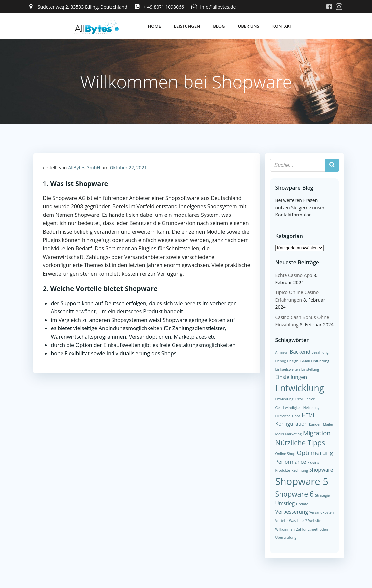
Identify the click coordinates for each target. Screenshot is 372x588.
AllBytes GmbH (84, 167)
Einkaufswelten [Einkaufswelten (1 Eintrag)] (288, 369)
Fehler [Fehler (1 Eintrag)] (310, 399)
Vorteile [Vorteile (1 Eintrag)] (282, 521)
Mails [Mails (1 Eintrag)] (280, 434)
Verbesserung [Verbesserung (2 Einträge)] (292, 512)
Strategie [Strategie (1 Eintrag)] (322, 495)
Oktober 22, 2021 (128, 167)
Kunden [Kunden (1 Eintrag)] (315, 424)
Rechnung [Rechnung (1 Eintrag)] (300, 470)
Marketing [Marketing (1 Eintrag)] (293, 434)
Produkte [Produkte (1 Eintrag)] (283, 470)
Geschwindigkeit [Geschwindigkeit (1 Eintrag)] (289, 408)
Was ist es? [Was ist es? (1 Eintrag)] (298, 521)
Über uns (249, 26)
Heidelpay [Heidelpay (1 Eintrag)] (311, 408)
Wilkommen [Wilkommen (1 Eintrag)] (285, 529)
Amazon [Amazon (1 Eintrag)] (282, 352)
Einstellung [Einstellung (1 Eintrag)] (310, 369)
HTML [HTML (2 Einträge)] (309, 415)
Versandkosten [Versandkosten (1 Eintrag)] (321, 512)
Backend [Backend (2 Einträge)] (300, 352)
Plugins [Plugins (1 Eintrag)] (313, 462)
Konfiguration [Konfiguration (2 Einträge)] (291, 424)
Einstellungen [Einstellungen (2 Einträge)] (291, 377)
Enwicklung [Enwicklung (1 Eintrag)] (285, 399)
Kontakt (282, 26)
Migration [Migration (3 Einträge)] (317, 433)
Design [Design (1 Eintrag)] (293, 361)
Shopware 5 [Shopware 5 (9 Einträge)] (302, 481)
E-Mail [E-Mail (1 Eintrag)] (305, 361)
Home (154, 26)
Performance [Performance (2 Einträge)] (291, 462)
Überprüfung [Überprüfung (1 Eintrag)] (286, 537)
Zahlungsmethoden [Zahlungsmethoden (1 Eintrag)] (312, 529)
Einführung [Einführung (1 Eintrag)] (320, 361)
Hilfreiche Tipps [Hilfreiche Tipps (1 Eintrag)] (288, 416)
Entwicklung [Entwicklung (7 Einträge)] (300, 388)
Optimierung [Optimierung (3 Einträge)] (315, 452)
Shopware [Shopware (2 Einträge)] (321, 470)
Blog (219, 26)
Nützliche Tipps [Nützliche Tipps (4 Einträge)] (300, 443)
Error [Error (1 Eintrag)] (299, 399)
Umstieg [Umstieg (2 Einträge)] (285, 503)
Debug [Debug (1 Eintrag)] (281, 361)
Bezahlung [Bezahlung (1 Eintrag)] (320, 352)
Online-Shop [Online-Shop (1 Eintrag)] (285, 454)
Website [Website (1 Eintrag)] (315, 521)
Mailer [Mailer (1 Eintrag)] (328, 424)
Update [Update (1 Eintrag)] (302, 504)
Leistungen (187, 26)
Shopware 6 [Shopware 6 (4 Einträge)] (295, 494)
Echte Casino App (294, 275)
